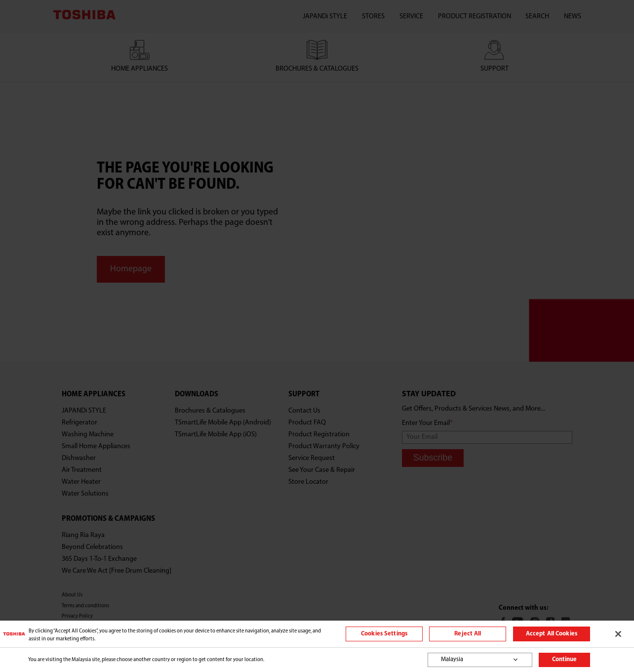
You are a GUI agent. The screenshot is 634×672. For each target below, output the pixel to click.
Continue (564, 660)
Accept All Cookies (552, 634)
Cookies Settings (384, 634)
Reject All (468, 634)
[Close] (618, 634)
